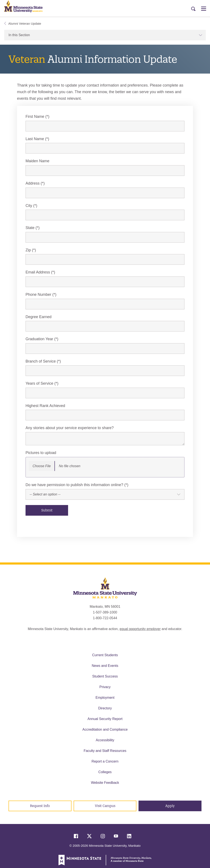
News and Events (105, 666)
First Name (35, 117)
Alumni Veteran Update (23, 23)
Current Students (105, 655)
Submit (47, 510)
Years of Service (39, 383)
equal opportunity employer (140, 629)
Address (33, 183)
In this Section (105, 35)
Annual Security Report (105, 719)
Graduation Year (39, 339)
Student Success (105, 676)
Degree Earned (39, 317)
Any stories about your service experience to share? (70, 428)
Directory (105, 708)
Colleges (105, 772)
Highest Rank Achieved (45, 406)
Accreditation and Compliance (105, 729)
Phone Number (38, 295)
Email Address (38, 272)
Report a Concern (105, 761)
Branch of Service (41, 361)
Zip (28, 250)
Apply (170, 806)
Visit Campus (105, 806)
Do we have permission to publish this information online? (74, 485)
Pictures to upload (41, 453)
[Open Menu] (204, 9)
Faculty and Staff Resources (105, 751)
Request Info (40, 806)
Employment (105, 698)
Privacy (105, 687)
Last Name (35, 139)
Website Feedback (105, 783)
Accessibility (105, 740)
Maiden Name (37, 161)
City (29, 206)
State (30, 228)
